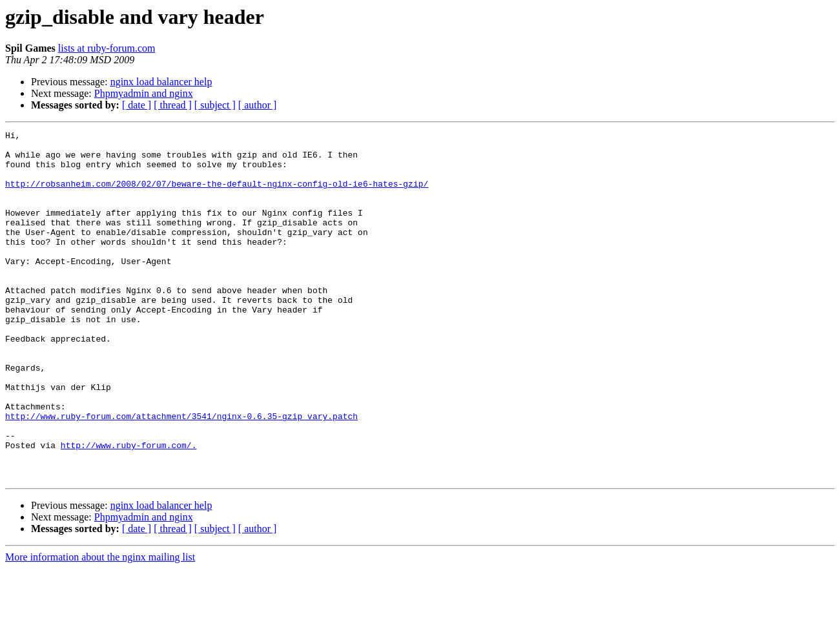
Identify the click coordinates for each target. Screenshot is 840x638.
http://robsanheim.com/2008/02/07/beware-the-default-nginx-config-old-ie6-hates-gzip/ (217, 195)
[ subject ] (215, 105)
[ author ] (258, 105)
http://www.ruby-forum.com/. (129, 509)
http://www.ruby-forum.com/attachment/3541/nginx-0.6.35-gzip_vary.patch (181, 474)
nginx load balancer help (161, 82)
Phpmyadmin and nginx (144, 93)
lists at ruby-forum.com (107, 48)
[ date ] (137, 105)
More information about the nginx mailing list (100, 627)
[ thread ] (173, 105)
